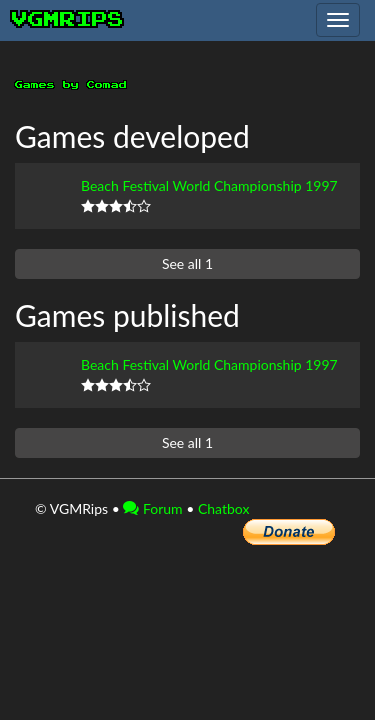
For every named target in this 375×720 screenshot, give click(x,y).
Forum (152, 508)
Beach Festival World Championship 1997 (209, 185)
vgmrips (68, 20)
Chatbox (224, 508)
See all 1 (187, 263)
